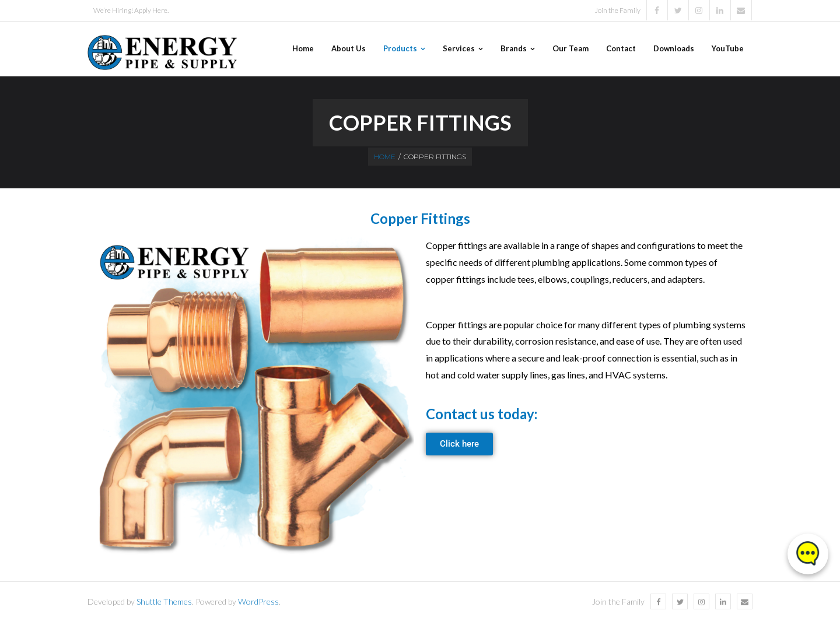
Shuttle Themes (164, 601)
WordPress (258, 601)
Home (385, 157)
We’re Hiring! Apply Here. (131, 10)
